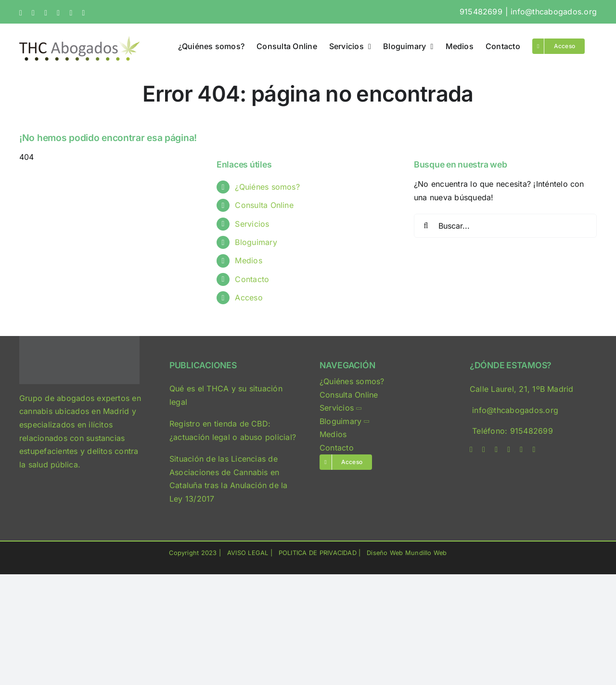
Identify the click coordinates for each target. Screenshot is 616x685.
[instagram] (496, 450)
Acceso (249, 297)
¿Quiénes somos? (267, 187)
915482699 (481, 12)
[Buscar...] (505, 226)
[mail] (521, 450)
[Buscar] (426, 226)
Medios (248, 260)
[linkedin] (509, 450)
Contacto (252, 279)
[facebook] (471, 450)
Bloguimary (256, 242)
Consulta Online (264, 205)
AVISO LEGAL (248, 553)
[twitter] (484, 450)
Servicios (252, 224)
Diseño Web (385, 553)
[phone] (534, 450)
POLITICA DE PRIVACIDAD (318, 553)
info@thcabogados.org (554, 12)
